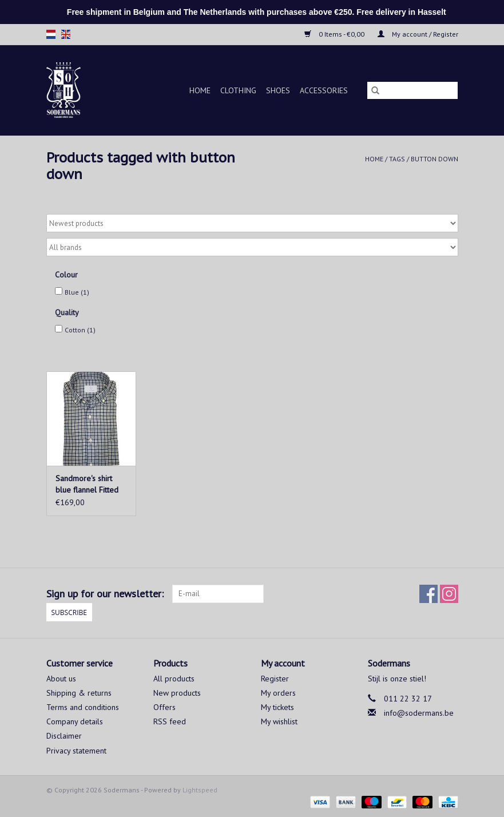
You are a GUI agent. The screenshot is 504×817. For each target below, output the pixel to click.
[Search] (412, 90)
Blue (77, 292)
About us (61, 679)
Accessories (324, 90)
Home (200, 90)
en (66, 34)
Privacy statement (76, 751)
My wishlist (279, 721)
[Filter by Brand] (252, 247)
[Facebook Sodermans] (428, 594)
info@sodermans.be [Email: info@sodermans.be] (419, 713)
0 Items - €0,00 (335, 34)
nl (51, 34)
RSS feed (170, 721)
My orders (278, 693)
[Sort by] (252, 223)
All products (174, 679)
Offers (164, 707)
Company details (75, 721)
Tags (397, 159)
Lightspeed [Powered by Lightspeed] (200, 790)
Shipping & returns (79, 693)
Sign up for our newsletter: (105, 594)
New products (177, 693)
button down (434, 159)
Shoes (278, 90)
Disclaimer (64, 736)
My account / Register (418, 34)
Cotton (80, 330)
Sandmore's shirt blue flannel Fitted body (87, 484)
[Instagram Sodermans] (449, 594)
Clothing (238, 90)
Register (275, 679)
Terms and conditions (83, 707)
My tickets (277, 707)
